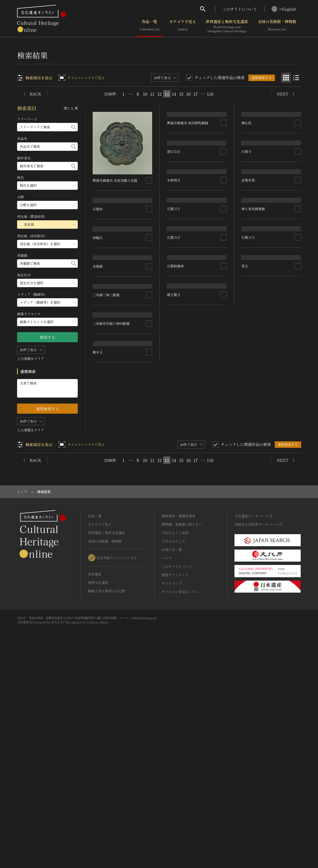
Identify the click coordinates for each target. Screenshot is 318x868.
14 (174, 94)
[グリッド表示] (286, 78)
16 (188, 94)
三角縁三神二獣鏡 (106, 475)
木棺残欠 (174, 358)
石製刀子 (174, 423)
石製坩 (98, 233)
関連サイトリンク (175, 790)
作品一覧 (149, 26)
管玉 (245, 583)
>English (284, 9)
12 (160, 94)
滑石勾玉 (174, 291)
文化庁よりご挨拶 (175, 748)
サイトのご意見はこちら (180, 807)
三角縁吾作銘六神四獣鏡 (111, 558)
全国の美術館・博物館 (277, 26)
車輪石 (98, 297)
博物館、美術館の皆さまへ (182, 739)
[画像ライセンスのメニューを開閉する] (48, 322)
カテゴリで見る (182, 26)
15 (181, 94)
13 (167, 94)
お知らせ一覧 (172, 765)
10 (145, 94)
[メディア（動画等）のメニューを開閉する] (48, 302)
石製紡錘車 (175, 556)
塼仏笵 (247, 190)
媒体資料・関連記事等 (179, 731)
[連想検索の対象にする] (149, 180)
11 (152, 94)
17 (196, 94)
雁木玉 (98, 618)
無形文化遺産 (98, 798)
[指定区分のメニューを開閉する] (48, 283)
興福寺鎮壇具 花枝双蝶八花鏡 (115, 180)
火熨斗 (247, 258)
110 (210, 94)
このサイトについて (240, 9)
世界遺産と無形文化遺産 (227, 26)
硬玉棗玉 (174, 637)
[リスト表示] (296, 78)
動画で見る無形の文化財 (107, 806)
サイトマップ (172, 798)
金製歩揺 (248, 363)
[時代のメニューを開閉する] (48, 186)
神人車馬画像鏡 (253, 454)
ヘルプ (167, 773)
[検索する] (74, 127)
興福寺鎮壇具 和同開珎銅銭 (188, 183)
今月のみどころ (174, 756)
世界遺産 (95, 789)
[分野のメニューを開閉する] (48, 205)
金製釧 (98, 392)
